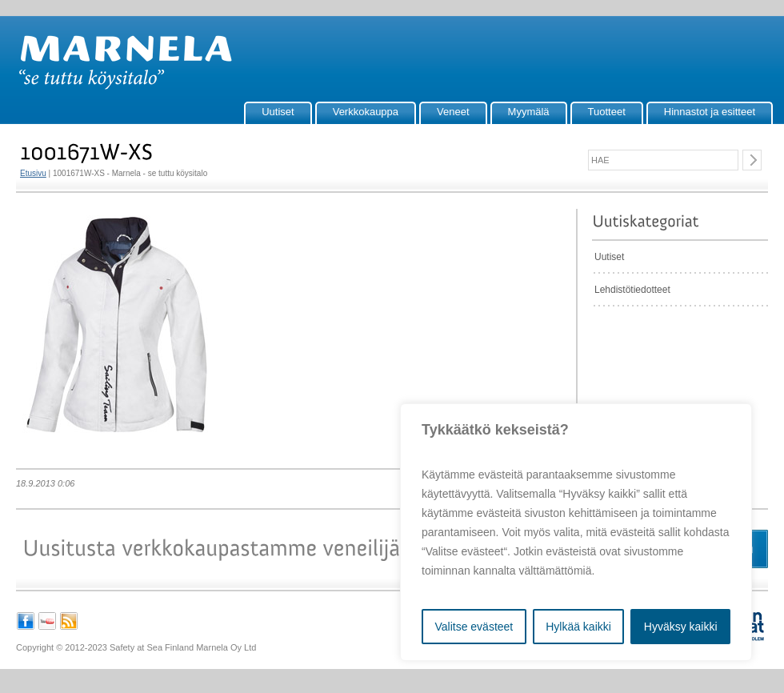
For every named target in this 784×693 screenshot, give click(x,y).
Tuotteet (607, 112)
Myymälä (529, 112)
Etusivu (33, 173)
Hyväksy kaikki (681, 627)
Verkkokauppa (366, 112)
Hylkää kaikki (578, 627)
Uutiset (278, 112)
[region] (576, 532)
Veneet (453, 112)
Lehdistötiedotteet (632, 290)
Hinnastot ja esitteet (710, 112)
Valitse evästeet (474, 627)
